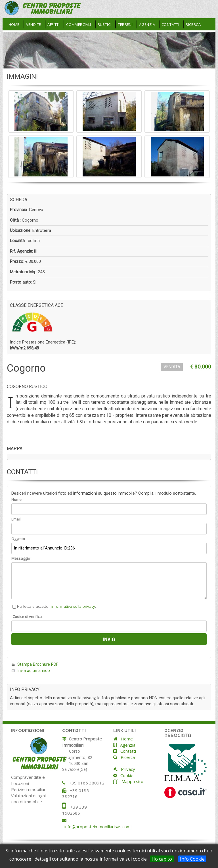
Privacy (126, 769)
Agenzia (147, 24)
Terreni (125, 24)
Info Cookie (192, 859)
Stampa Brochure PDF (38, 664)
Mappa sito (132, 781)
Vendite (34, 24)
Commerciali (78, 24)
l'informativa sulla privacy (72, 606)
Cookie (125, 775)
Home (14, 24)
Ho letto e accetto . (54, 606)
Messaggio (21, 558)
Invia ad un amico (34, 671)
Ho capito (162, 859)
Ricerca (193, 24)
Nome (16, 499)
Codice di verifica (27, 617)
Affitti (54, 24)
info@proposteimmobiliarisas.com (98, 827)
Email (16, 519)
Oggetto (18, 539)
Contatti (170, 24)
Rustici (105, 24)
